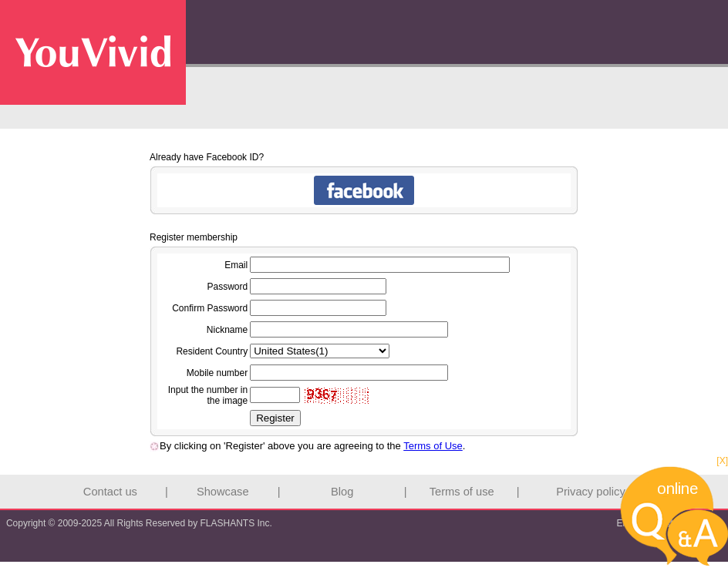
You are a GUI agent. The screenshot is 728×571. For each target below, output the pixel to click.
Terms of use (462, 492)
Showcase (223, 492)
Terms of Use (433, 446)
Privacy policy (591, 492)
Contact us (110, 492)
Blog (342, 492)
